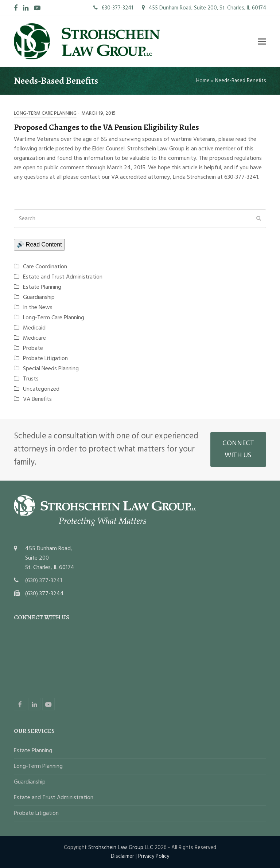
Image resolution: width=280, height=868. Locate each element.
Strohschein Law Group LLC (121, 848)
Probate (33, 348)
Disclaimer (122, 856)
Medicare (34, 338)
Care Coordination (45, 267)
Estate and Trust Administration (63, 277)
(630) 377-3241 (44, 581)
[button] (262, 41)
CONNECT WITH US (238, 449)
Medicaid (34, 328)
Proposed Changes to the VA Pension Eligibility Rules (106, 127)
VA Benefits (37, 399)
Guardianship (39, 297)
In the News (38, 308)
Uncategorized (41, 389)
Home (203, 81)
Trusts (31, 379)
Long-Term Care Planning (45, 113)
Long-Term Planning (38, 766)
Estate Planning (42, 287)
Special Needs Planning (51, 369)
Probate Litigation (45, 359)
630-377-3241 (113, 8)
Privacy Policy (154, 856)
